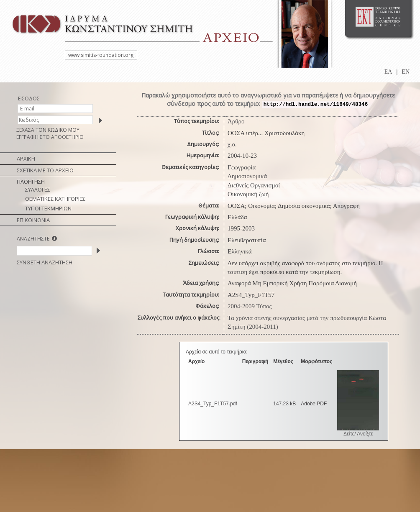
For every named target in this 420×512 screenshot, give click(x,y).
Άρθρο (236, 121)
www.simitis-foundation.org (101, 55)
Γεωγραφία (242, 167)
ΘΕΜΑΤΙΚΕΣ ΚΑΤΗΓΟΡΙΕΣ (55, 199)
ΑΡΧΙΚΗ (26, 159)
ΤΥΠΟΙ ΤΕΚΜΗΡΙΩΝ (48, 208)
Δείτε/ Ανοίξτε (358, 434)
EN (406, 72)
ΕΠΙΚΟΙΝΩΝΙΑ (33, 220)
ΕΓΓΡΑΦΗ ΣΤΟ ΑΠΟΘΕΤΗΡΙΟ (50, 137)
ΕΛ (388, 72)
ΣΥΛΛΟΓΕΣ (38, 189)
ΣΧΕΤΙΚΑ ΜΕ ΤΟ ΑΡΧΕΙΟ (45, 170)
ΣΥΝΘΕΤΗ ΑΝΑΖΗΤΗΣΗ (45, 262)
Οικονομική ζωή (248, 194)
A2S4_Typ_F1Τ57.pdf (213, 404)
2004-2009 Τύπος (250, 306)
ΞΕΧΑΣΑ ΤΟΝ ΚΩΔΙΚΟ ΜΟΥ (48, 130)
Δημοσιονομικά (247, 176)
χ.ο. (232, 144)
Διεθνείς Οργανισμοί (254, 185)
